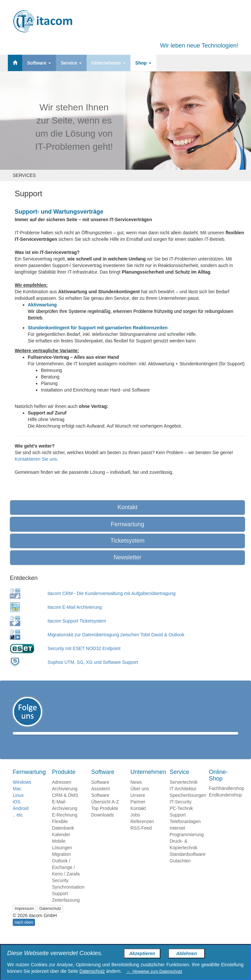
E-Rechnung (65, 824)
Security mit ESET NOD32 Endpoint (84, 648)
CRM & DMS (65, 805)
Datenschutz (50, 918)
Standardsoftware (188, 864)
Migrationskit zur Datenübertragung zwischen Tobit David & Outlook (116, 635)
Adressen (62, 792)
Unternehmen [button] (109, 63)
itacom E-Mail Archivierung (75, 607)
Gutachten (180, 870)
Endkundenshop (225, 804)
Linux (18, 805)
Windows (22, 792)
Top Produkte (105, 818)
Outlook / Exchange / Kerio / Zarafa (66, 877)
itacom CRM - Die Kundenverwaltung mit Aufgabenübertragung (112, 593)
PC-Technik (181, 818)
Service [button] (71, 63)
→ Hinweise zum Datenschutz (154, 971)
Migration (61, 864)
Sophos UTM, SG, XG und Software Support (93, 662)
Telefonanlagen (185, 831)
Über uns (140, 798)
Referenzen (142, 831)
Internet (177, 837)
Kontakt (127, 507)
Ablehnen (187, 953)
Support (60, 903)
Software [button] (39, 63)
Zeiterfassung (66, 910)
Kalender (61, 844)
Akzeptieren (142, 953)
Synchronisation (68, 896)
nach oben (24, 932)
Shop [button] (143, 63)
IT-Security (181, 811)
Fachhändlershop (226, 798)
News (136, 792)
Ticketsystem (127, 541)
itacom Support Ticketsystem (77, 621)
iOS (17, 811)
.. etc (18, 824)
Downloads (102, 824)
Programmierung (187, 844)
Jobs (135, 824)
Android (21, 818)
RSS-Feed (141, 837)
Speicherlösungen (188, 805)
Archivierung (65, 798)
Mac (17, 798)
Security (60, 890)
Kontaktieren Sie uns (36, 459)
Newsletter (127, 557)
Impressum (24, 918)
